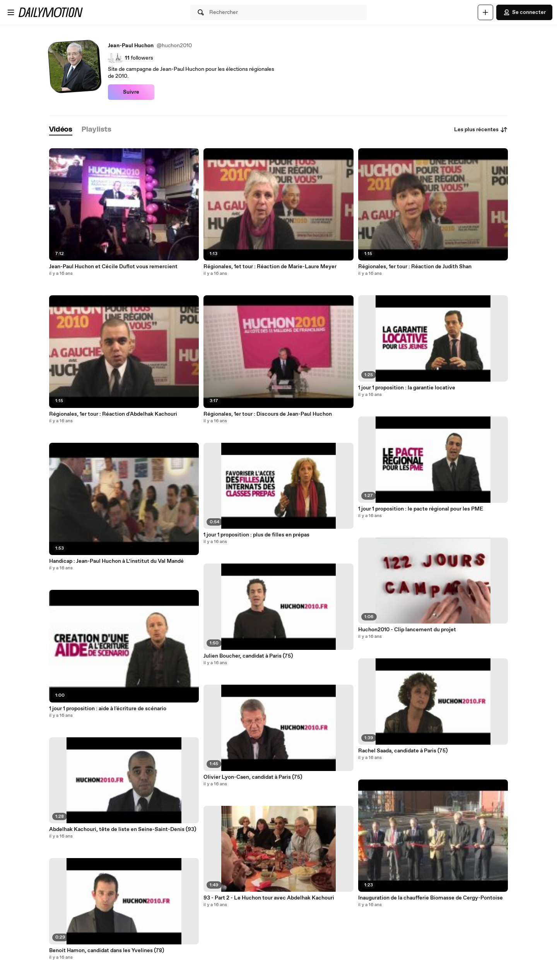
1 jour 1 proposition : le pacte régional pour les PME (421, 509)
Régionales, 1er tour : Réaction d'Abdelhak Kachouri (113, 414)
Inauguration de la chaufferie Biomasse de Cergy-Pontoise (431, 898)
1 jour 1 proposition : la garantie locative (407, 388)
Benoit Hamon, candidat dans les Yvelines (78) (107, 951)
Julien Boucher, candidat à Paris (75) (248, 656)
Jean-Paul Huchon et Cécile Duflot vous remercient (113, 267)
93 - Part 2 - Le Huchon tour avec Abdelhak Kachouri (269, 898)
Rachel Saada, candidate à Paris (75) (403, 751)
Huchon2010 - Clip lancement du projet (407, 630)
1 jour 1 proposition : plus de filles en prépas (256, 535)
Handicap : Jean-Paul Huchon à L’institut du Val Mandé (116, 561)
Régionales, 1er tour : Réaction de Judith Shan (415, 267)
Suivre (131, 92)
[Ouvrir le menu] (11, 12)
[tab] (61, 130)
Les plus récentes (481, 130)
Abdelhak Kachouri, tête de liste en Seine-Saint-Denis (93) (123, 829)
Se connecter (524, 12)
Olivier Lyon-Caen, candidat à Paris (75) (253, 777)
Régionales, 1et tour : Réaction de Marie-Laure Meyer (270, 267)
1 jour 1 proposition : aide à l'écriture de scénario (108, 709)
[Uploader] (485, 12)
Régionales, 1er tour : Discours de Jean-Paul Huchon (268, 414)
